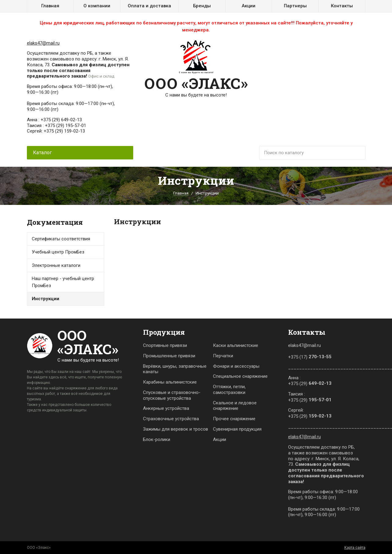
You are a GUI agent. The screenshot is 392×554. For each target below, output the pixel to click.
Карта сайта (355, 548)
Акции (249, 6)
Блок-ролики (157, 439)
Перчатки (223, 356)
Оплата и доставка (149, 6)
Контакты (342, 6)
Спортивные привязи (165, 345)
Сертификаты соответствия (61, 239)
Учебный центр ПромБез (58, 252)
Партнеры (295, 6)
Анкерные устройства (166, 408)
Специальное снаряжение (240, 376)
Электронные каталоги (56, 265)
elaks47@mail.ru (43, 43)
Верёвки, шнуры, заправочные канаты (175, 369)
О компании (97, 6)
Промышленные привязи (169, 356)
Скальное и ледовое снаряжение (235, 406)
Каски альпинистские (236, 345)
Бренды (202, 6)
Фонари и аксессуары (236, 366)
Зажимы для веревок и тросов (176, 429)
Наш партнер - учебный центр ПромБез (63, 282)
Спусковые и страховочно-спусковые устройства (172, 395)
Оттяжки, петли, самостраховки (229, 390)
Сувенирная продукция (237, 429)
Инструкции (46, 299)
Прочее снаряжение (234, 419)
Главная (50, 6)
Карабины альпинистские (170, 382)
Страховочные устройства (171, 419)
